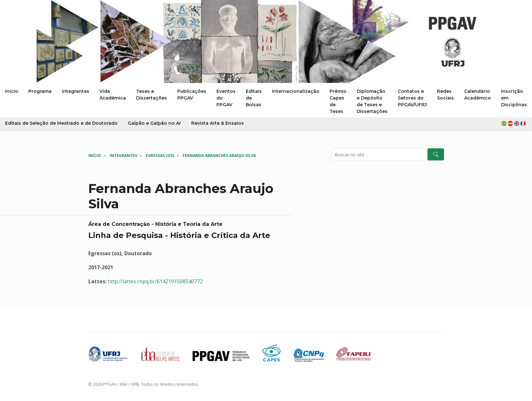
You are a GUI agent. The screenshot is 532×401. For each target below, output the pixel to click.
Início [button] (12, 91)
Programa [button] (40, 91)
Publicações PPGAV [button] (192, 95)
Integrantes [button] (76, 91)
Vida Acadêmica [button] (113, 95)
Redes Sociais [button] (445, 95)
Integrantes (123, 156)
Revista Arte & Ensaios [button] (218, 123)
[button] (514, 123)
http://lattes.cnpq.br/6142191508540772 (155, 281)
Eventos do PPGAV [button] (226, 98)
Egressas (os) (160, 156)
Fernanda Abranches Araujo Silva (219, 156)
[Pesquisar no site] (379, 154)
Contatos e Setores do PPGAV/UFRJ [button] (412, 98)
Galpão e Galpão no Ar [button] (154, 123)
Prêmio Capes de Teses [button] (338, 101)
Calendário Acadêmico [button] (477, 95)
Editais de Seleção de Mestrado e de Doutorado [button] (61, 123)
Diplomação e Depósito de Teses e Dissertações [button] (372, 101)
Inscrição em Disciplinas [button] (514, 98)
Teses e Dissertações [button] (152, 95)
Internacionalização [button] (296, 91)
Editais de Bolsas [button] (254, 98)
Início (95, 156)
